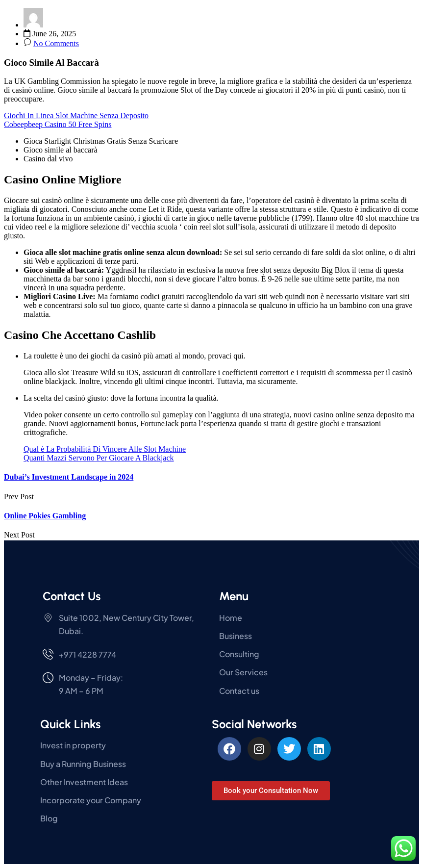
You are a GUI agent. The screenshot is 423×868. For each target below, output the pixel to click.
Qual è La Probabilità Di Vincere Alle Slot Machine (105, 449)
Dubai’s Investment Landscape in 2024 (69, 477)
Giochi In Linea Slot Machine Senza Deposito (76, 115)
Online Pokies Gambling (45, 516)
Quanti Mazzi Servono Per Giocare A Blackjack (99, 458)
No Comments (56, 43)
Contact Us (72, 596)
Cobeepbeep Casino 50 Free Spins (58, 124)
